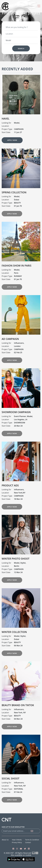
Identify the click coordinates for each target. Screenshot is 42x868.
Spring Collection (14, 203)
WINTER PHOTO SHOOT (16, 570)
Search (21, 48)
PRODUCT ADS (10, 496)
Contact (28, 842)
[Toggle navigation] (39, 6)
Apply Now (12, 151)
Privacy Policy (17, 842)
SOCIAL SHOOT (11, 789)
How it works (17, 840)
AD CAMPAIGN (10, 350)
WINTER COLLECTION (14, 643)
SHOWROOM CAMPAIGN (16, 423)
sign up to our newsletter (13, 827)
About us (5, 840)
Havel (6, 130)
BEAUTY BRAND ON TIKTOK (18, 716)
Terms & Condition (32, 840)
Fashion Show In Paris (17, 277)
